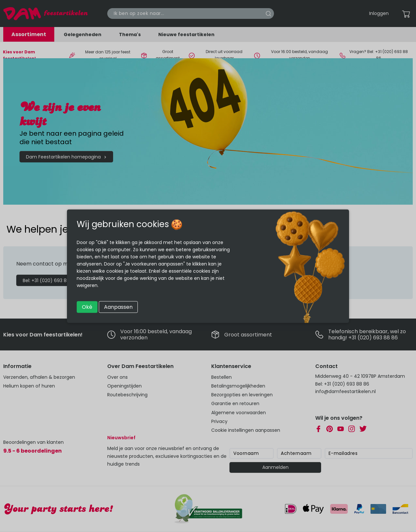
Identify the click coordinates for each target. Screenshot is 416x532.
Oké (87, 307)
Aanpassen (118, 307)
